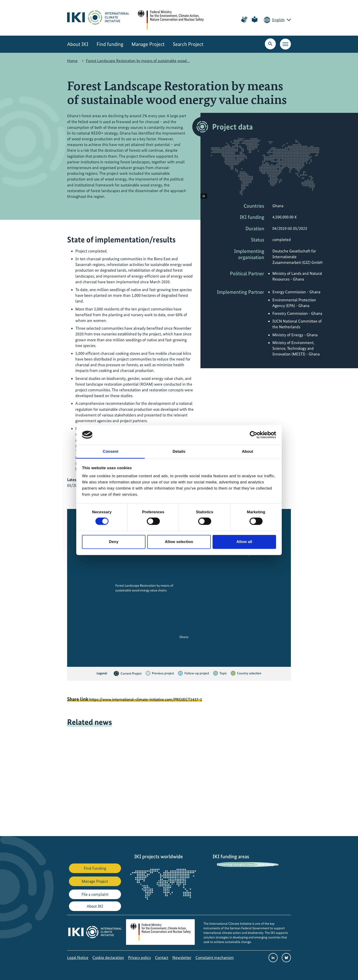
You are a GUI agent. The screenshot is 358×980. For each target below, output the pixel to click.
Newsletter (182, 957)
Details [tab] (179, 451)
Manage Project (148, 44)
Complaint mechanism (215, 957)
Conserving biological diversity (237, 864)
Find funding (110, 44)
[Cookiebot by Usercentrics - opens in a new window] (256, 435)
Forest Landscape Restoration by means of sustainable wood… (138, 61)
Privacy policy (140, 957)
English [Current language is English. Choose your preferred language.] (278, 20)
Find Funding (95, 868)
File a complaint (95, 894)
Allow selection (179, 542)
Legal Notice (78, 957)
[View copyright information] (204, 196)
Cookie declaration (108, 957)
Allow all (244, 542)
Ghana (184, 637)
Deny (114, 542)
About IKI (78, 44)
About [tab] (247, 451)
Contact (162, 957)
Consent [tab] (111, 451)
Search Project (188, 44)
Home (72, 61)
